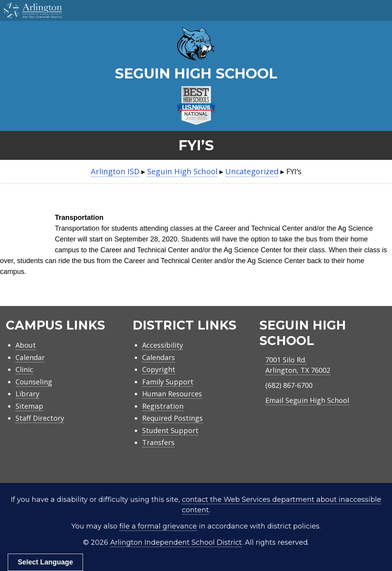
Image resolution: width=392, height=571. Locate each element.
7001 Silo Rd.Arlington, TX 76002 (298, 365)
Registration (163, 406)
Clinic (24, 369)
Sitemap (29, 406)
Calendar (30, 357)
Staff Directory (40, 418)
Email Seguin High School (307, 400)
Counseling (34, 382)
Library (27, 394)
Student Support (170, 430)
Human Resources (172, 394)
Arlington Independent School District (176, 542)
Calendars (159, 357)
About (26, 345)
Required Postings (172, 418)
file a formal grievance (158, 526)
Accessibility (163, 345)
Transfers (158, 442)
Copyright (159, 369)
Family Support (168, 382)
